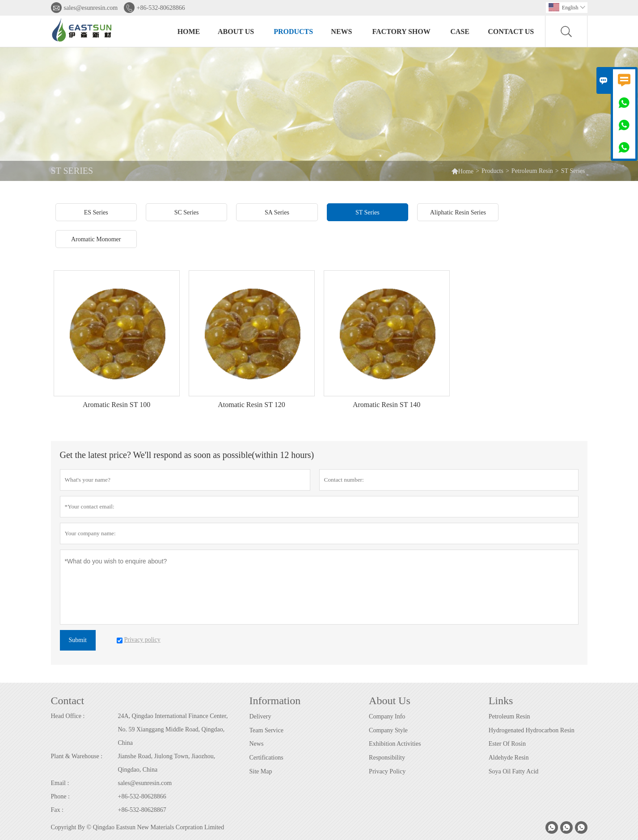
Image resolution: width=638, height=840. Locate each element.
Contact (68, 701)
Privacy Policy (387, 771)
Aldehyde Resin (509, 758)
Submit (78, 640)
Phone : (60, 796)
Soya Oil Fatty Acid (514, 771)
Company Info (387, 716)
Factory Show (401, 31)
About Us (236, 31)
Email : (60, 783)
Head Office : (68, 716)
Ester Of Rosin (507, 744)
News (341, 31)
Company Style (388, 730)
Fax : (57, 810)
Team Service (266, 730)
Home (189, 31)
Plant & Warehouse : (77, 756)
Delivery (260, 716)
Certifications (266, 758)
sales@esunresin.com (91, 8)
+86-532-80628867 (142, 810)
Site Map (261, 771)
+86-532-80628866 (161, 8)
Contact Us (511, 31)
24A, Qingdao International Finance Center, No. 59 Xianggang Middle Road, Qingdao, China (173, 729)
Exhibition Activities (395, 744)
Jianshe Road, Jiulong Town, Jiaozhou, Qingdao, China (167, 763)
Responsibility (387, 758)
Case (460, 31)
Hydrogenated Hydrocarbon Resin (532, 730)
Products (293, 31)
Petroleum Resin (532, 171)
